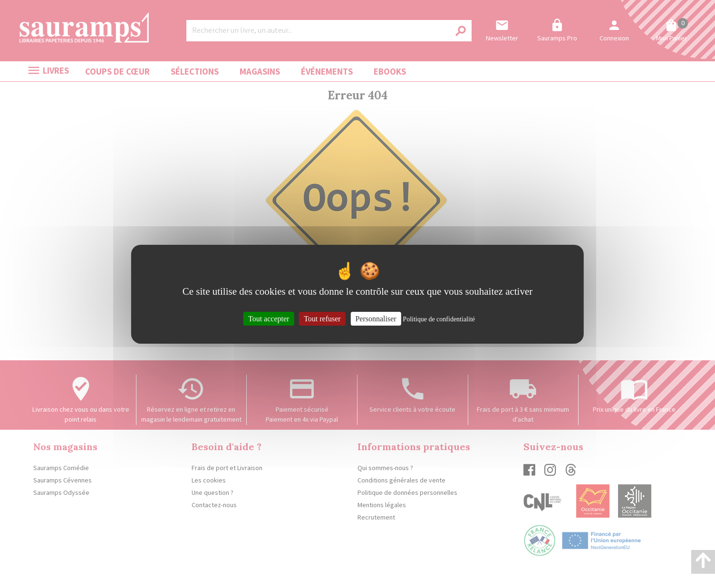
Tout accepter (269, 318)
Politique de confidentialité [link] (439, 319)
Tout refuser (322, 318)
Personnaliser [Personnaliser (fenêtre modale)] (376, 318)
